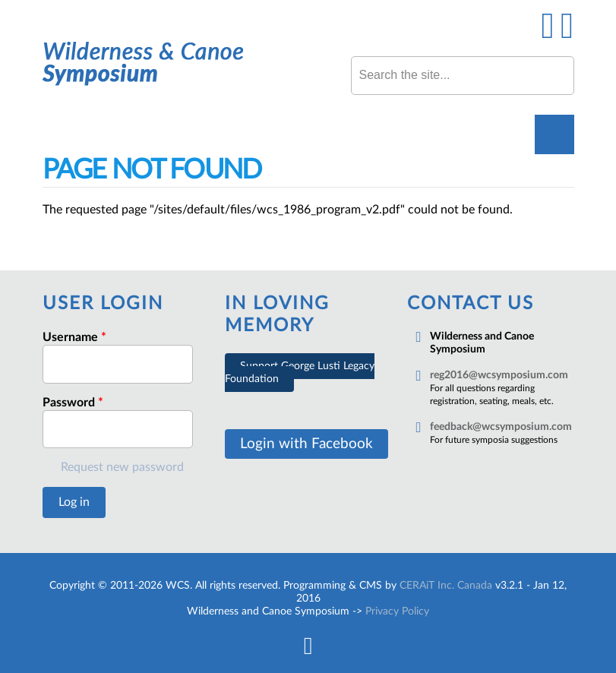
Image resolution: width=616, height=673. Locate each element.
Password (73, 403)
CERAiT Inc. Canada (446, 586)
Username (74, 337)
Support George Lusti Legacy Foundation (300, 373)
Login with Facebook (306, 444)
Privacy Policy (397, 611)
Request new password (122, 467)
